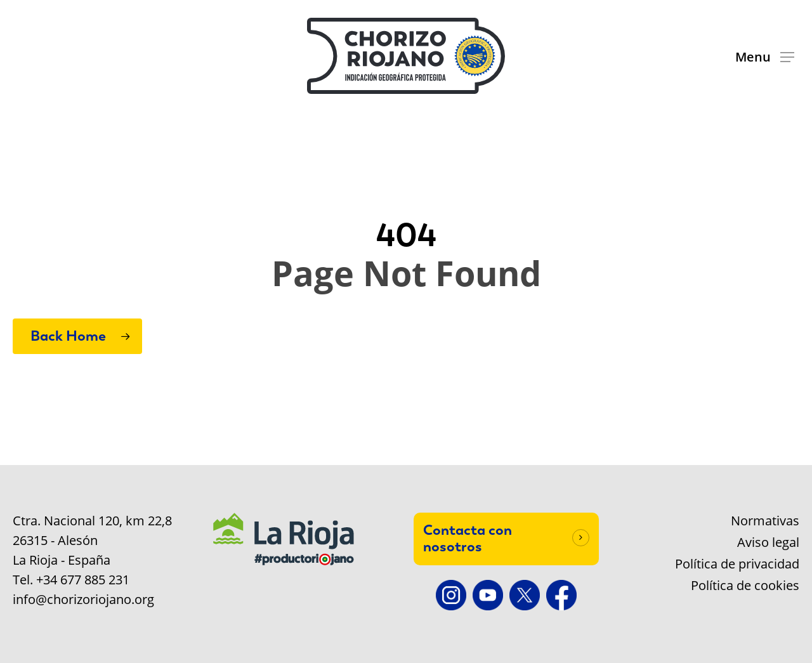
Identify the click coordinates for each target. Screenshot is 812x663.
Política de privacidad (737, 564)
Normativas (765, 521)
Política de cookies (745, 586)
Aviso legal (768, 542)
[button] (765, 56)
